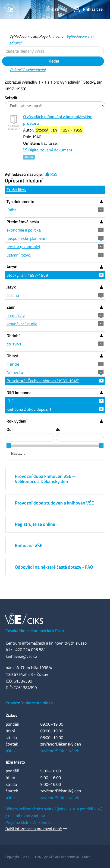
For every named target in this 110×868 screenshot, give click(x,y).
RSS (51, 174)
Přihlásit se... (90, 9)
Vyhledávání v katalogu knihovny (36, 36)
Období (13, 336)
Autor (12, 267)
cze (56, 9)
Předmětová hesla (23, 222)
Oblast (12, 356)
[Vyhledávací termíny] (53, 51)
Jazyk (11, 287)
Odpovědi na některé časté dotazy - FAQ (54, 567)
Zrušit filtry (16, 190)
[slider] (9, 446)
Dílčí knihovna (19, 393)
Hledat (53, 61)
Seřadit (11, 98)
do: (59, 429)
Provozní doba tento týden (29, 703)
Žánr (11, 307)
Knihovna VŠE (29, 545)
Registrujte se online (35, 524)
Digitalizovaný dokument (48, 150)
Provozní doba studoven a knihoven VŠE (54, 503)
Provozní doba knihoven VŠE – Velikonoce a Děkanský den (45, 479)
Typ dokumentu (20, 202)
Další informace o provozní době (34, 829)
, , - (59, 130)
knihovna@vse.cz (21, 656)
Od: (9, 429)
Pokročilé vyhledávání (28, 70)
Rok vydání (16, 421)
